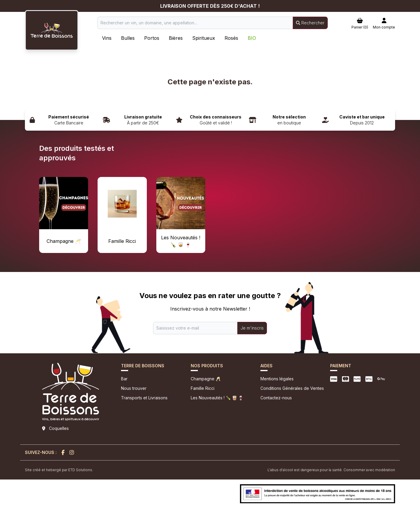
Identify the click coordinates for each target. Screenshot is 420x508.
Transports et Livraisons (144, 398)
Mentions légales (277, 379)
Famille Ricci (203, 388)
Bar (124, 379)
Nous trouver (134, 388)
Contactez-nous (276, 398)
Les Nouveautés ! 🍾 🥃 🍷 (217, 398)
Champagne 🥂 (206, 379)
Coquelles (59, 428)
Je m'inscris (252, 328)
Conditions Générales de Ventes (292, 388)
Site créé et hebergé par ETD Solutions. (59, 470)
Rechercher (310, 23)
